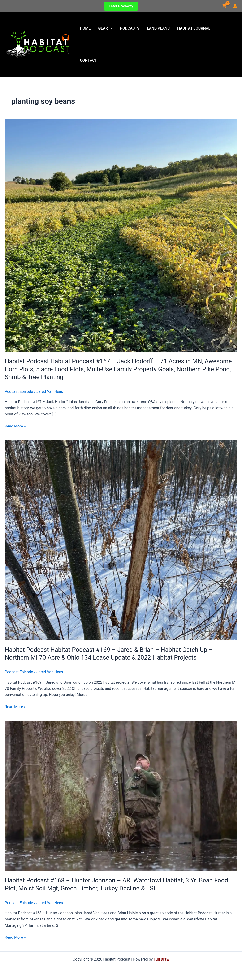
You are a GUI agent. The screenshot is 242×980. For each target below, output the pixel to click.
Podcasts (130, 28)
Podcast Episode (19, 391)
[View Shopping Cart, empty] (224, 6)
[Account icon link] (235, 6)
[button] (121, 6)
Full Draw (161, 959)
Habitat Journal (194, 28)
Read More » (15, 426)
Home (85, 28)
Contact (88, 60)
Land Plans (158, 28)
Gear (105, 28)
